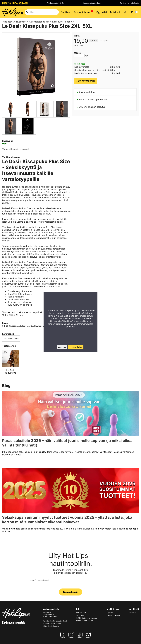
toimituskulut (104, 41)
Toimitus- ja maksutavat (52, 623)
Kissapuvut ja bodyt (63, 22)
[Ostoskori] (131, 12)
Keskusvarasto (82, 67)
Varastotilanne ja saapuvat (16, 149)
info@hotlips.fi (48, 615)
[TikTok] (80, 635)
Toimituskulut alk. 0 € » (55, 3)
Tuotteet (66, 12)
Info (125, 12)
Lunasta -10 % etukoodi (15, 3)
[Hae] (42, 12)
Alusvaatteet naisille (40, 22)
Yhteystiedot (81, 613)
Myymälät (101, 12)
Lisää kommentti (11, 339)
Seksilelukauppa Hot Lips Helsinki (92, 70)
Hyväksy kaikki (76, 347)
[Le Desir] (11, 364)
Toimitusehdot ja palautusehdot (55, 621)
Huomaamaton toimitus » (92, 3)
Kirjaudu (110, 613)
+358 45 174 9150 (50, 617)
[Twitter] (88, 635)
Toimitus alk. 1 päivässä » (129, 3)
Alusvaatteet (21, 22)
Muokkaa (62, 347)
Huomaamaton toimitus (85, 620)
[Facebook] (64, 635)
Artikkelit (115, 12)
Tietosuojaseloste (113, 615)
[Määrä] (79, 56)
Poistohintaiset (82, 12)
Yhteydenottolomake (51, 626)
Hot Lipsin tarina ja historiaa (87, 618)
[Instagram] (72, 635)
